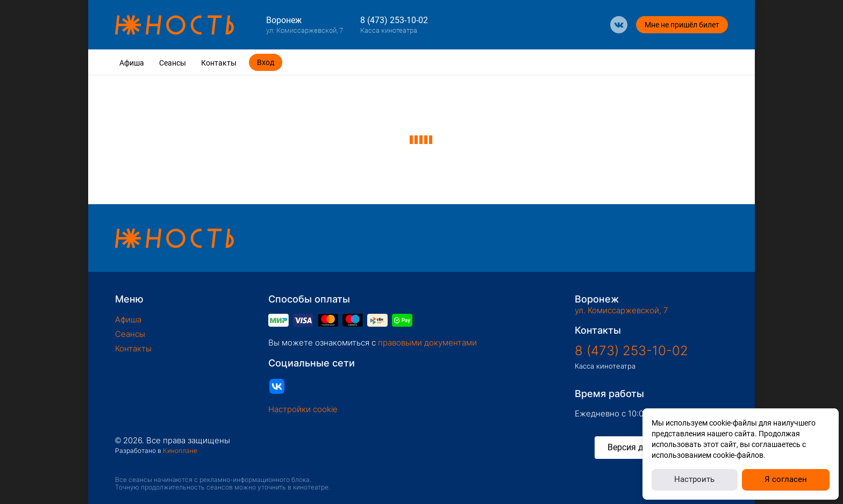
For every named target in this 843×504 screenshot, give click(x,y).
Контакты (219, 63)
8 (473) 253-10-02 (394, 20)
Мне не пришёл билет (682, 25)
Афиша (132, 63)
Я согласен (786, 479)
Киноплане (180, 451)
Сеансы (173, 63)
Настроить (694, 479)
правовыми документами (427, 343)
